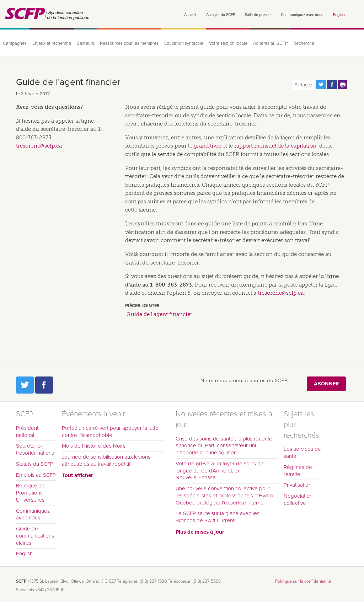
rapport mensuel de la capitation (275, 146)
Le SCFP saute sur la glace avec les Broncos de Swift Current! (218, 517)
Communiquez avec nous (302, 15)
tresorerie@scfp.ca (281, 293)
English (339, 15)
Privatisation (298, 485)
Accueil (190, 15)
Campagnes (15, 43)
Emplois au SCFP (36, 475)
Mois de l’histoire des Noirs (94, 446)
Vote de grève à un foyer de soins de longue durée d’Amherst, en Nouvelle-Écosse (220, 471)
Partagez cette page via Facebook (332, 85)
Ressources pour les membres (129, 43)
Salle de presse (258, 15)
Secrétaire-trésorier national (36, 449)
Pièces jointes (142, 306)
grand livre (207, 146)
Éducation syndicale (184, 43)
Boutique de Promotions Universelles (30, 493)
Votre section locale (228, 43)
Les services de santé (302, 453)
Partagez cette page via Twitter (321, 85)
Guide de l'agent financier (159, 314)
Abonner (326, 384)
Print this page (343, 85)
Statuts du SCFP (35, 464)
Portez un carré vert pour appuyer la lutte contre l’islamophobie (110, 432)
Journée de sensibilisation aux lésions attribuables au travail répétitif (106, 460)
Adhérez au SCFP (270, 43)
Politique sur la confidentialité (303, 581)
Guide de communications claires (35, 536)
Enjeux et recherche (52, 43)
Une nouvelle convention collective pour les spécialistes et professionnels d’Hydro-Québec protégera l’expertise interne (225, 496)
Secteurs (85, 43)
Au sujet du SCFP (221, 15)
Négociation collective (298, 500)
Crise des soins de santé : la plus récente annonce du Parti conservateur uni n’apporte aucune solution (224, 446)
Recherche (304, 43)
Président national (27, 432)
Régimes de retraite (298, 471)
